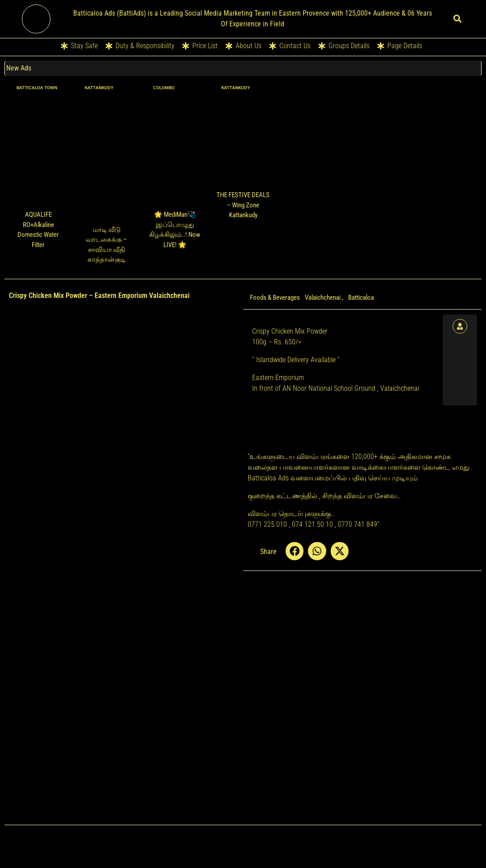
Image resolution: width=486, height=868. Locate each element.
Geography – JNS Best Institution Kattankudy (311, 250)
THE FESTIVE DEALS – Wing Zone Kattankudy (243, 205)
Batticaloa (361, 298)
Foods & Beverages (275, 298)
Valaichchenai (323, 298)
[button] (458, 19)
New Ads (19, 68)
